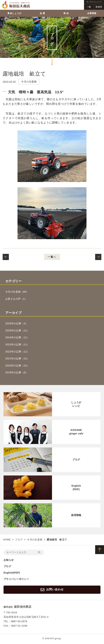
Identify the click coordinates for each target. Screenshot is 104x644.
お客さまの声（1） (16, 299)
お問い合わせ (52, 590)
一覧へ (52, 257)
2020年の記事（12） (17, 366)
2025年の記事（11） (17, 330)
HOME (7, 540)
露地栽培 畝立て (24, 74)
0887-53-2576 (19, 621)
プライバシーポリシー (16, 579)
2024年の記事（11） (17, 337)
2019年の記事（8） (17, 372)
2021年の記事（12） (17, 358)
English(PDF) (12, 573)
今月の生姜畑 (35, 540)
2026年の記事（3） (17, 323)
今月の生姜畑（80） (17, 292)
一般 (89, 7)
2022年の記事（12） (17, 352)
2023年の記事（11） (17, 344)
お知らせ (9, 560)
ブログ (19, 540)
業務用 (99, 7)
